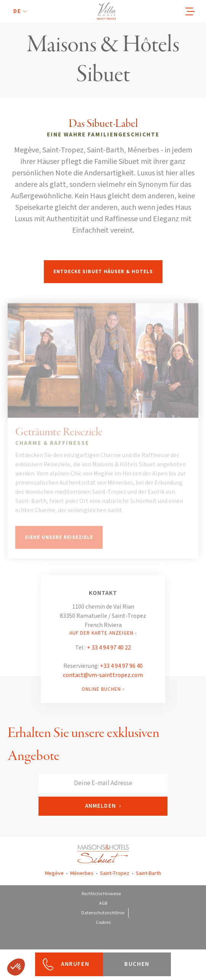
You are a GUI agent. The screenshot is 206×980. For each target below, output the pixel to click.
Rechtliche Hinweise (101, 894)
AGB (103, 903)
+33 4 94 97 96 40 (121, 666)
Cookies (103, 922)
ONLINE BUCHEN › (103, 689)
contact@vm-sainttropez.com (103, 675)
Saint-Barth (148, 873)
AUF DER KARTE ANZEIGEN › (103, 633)
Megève (54, 873)
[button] (20, 12)
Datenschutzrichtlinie (103, 913)
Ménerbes (82, 873)
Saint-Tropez (115, 873)
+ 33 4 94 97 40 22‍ (109, 648)
